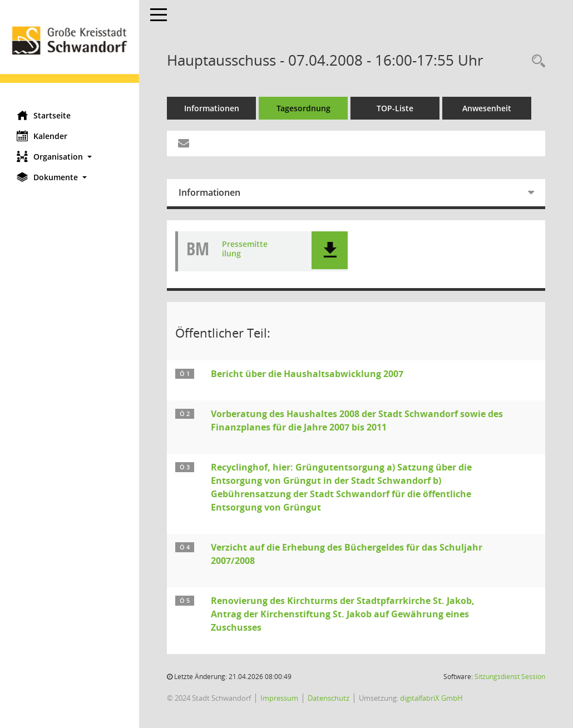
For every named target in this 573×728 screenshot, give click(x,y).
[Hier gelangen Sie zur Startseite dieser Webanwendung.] (70, 51)
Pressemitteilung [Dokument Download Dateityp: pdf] (245, 249)
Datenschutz (329, 698)
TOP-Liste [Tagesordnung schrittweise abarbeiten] (395, 108)
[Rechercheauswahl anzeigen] (536, 61)
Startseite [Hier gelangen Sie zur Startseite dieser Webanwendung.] (44, 115)
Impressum (279, 698)
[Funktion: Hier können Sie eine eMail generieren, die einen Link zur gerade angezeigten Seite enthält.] (184, 143)
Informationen (212, 108)
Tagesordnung (303, 108)
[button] (70, 157)
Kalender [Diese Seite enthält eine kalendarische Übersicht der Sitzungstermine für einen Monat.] (42, 136)
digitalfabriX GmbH (431, 698)
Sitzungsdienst (510, 677)
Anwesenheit (487, 108)
